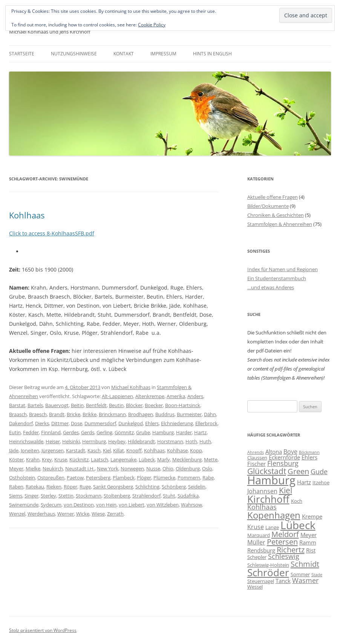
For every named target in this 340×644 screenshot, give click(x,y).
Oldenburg (188, 469)
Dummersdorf (100, 423)
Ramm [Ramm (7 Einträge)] (308, 542)
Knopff (134, 450)
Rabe (208, 478)
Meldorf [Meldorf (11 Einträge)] (285, 534)
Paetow (75, 478)
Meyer (16, 469)
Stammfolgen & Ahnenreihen (280, 224)
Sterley (48, 496)
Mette (211, 459)
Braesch (38, 414)
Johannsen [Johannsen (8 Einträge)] (262, 491)
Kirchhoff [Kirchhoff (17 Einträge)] (268, 499)
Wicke (83, 514)
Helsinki (71, 441)
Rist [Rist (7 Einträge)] (311, 550)
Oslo (207, 469)
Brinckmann (112, 414)
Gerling (104, 432)
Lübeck (147, 459)
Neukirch (53, 469)
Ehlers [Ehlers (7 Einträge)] (309, 457)
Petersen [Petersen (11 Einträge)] (282, 542)
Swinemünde (24, 505)
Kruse (61, 459)
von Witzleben (163, 505)
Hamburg (163, 432)
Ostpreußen (51, 478)
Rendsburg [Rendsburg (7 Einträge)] (261, 550)
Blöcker (134, 405)
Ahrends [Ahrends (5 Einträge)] (256, 452)
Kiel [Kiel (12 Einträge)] (286, 490)
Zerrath (115, 514)
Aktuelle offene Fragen (273, 197)
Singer (31, 496)
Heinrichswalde (26, 441)
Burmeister (189, 414)
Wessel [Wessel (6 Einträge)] (255, 587)
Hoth (191, 441)
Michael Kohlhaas (131, 387)
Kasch (94, 450)
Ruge (85, 487)
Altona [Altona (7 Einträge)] (274, 452)
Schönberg (174, 487)
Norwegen (132, 469)
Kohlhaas (27, 215)
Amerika (176, 396)
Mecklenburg (187, 459)
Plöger (144, 478)
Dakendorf (21, 423)
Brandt (57, 414)
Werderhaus (41, 514)
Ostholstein (22, 478)
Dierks (42, 423)
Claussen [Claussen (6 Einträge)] (257, 458)
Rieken (54, 487)
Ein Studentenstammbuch (277, 278)
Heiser (53, 441)
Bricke (74, 414)
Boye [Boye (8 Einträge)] (290, 452)
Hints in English (212, 54)
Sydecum (51, 505)
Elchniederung (177, 423)
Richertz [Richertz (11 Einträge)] (291, 549)
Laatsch (100, 459)
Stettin (66, 496)
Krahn (33, 459)
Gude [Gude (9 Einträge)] (319, 472)
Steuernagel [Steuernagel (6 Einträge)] (261, 581)
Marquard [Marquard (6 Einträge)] (259, 535)
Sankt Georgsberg (113, 487)
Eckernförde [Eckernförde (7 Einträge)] (284, 457)
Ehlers (152, 423)
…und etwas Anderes (271, 287)
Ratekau (35, 487)
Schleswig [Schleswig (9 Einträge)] (284, 556)
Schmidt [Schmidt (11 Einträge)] (305, 564)
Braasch (18, 414)
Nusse (153, 469)
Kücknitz (79, 459)
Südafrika (188, 496)
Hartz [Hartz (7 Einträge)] (304, 482)
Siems (16, 496)
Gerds (88, 432)
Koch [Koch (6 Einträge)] (297, 501)
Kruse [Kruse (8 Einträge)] (256, 527)
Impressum (163, 54)
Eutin (15, 432)
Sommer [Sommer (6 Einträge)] (300, 574)
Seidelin (197, 487)
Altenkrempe (150, 396)
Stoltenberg (117, 496)
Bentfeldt (96, 405)
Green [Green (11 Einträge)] (298, 471)
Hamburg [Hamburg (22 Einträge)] (271, 480)
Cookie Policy (152, 25)
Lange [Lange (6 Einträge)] (272, 527)
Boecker (154, 405)
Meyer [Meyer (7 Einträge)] (309, 535)
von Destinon (79, 505)
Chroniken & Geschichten (276, 215)
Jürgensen (53, 450)
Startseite (22, 54)
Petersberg (98, 478)
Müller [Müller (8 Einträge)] (256, 542)
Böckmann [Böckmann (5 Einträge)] (309, 452)
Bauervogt (57, 405)
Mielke (33, 469)
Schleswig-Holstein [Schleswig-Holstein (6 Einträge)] (268, 565)
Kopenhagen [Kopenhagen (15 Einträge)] (274, 515)
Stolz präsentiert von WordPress (43, 630)
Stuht (169, 496)
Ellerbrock (206, 423)
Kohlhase (177, 450)
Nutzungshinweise (74, 54)
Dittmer (60, 423)
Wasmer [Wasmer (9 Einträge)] (305, 580)
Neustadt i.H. (80, 469)
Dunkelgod (131, 423)
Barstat (17, 405)
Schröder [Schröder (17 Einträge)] (268, 572)
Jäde (14, 450)
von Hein (106, 505)
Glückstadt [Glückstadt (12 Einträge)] (267, 471)
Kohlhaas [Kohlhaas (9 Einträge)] (262, 507)
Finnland (51, 432)
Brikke (90, 414)
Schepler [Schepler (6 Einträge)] (257, 557)
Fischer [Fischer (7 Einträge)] (257, 464)
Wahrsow (191, 505)
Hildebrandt (141, 441)
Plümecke (164, 478)
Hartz (200, 432)
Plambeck (124, 478)
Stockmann (89, 496)
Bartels (35, 405)
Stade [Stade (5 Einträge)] (317, 575)
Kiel (107, 450)
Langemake (123, 459)
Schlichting (147, 487)
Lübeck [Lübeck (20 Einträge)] (298, 525)
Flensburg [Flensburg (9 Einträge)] (283, 463)
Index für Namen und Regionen (283, 269)
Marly (164, 459)
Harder (184, 432)
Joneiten (30, 450)
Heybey (117, 441)
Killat (119, 450)
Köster (16, 459)
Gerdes (71, 432)
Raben (16, 487)
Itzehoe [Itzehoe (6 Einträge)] (321, 482)
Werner (66, 514)
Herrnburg (94, 441)
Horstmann (170, 441)
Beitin (77, 405)
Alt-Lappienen (117, 396)
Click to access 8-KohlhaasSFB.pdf (52, 233)
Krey (47, 459)
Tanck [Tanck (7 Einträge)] (283, 581)
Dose (77, 423)
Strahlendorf (146, 496)
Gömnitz (124, 432)
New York (108, 469)
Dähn (210, 414)
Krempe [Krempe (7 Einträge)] (312, 516)
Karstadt (76, 450)
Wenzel (17, 514)
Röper (70, 487)
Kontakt (124, 54)
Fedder (31, 432)
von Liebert (132, 505)
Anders (195, 396)
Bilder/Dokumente (268, 206)
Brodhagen (141, 414)
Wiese (98, 514)
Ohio (168, 469)
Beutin (116, 405)
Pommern (189, 478)
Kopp (196, 450)
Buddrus (165, 414)
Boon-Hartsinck (183, 405)
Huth (205, 441)
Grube (143, 432)
